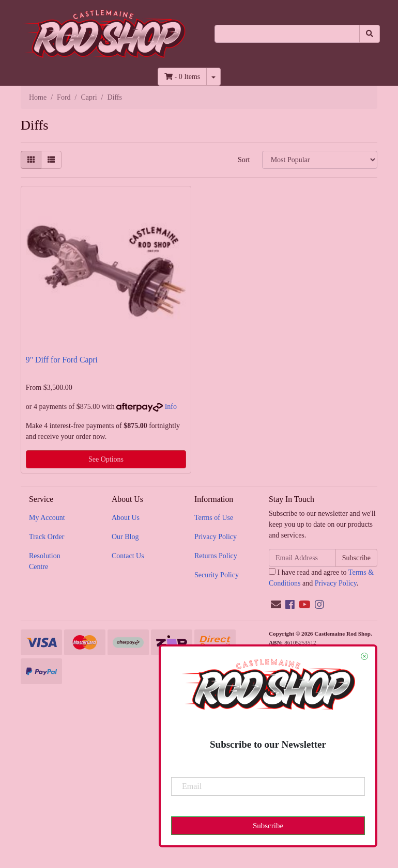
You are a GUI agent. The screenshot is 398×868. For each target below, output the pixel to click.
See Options (106, 459)
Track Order (47, 537)
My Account (47, 518)
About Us (126, 518)
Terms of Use (214, 518)
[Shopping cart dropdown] (213, 77)
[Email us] (276, 605)
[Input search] (287, 34)
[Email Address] (302, 558)
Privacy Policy (216, 537)
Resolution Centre (45, 561)
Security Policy (217, 575)
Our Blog (125, 537)
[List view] (51, 160)
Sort (244, 160)
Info (171, 407)
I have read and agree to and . (321, 578)
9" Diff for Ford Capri (62, 360)
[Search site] (370, 34)
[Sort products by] (320, 160)
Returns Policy (216, 556)
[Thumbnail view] (31, 160)
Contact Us (128, 556)
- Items (182, 77)
